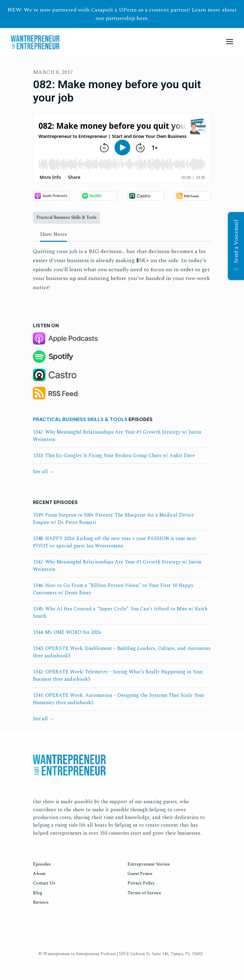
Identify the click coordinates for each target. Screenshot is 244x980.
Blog (38, 893)
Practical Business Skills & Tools (80, 419)
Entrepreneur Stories (149, 864)
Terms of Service (144, 893)
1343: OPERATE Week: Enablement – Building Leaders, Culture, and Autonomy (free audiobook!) (122, 652)
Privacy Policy (141, 883)
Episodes (42, 864)
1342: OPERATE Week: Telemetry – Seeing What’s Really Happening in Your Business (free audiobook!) (118, 675)
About (39, 874)
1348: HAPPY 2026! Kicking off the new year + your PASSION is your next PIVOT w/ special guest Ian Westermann (115, 542)
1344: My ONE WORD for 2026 (67, 632)
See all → (44, 472)
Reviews (41, 902)
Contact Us (44, 883)
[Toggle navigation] (230, 43)
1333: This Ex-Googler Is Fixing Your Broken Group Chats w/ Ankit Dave (114, 456)
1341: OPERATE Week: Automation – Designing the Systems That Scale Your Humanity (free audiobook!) (119, 699)
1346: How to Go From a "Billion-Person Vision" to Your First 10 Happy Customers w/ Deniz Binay (113, 589)
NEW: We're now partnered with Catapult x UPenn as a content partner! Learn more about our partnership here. (122, 14)
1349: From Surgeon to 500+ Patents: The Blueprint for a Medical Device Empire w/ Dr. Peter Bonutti (113, 519)
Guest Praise (140, 874)
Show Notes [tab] (53, 234)
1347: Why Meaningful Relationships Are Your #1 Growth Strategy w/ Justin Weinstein (117, 436)
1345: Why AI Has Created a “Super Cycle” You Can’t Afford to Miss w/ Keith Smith (120, 612)
